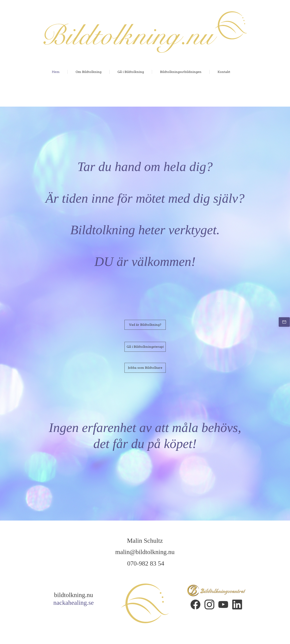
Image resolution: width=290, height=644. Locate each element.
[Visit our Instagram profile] (209, 605)
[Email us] (284, 322)
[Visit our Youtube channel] (223, 605)
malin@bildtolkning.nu (145, 552)
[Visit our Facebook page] (196, 605)
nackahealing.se (74, 603)
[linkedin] (237, 605)
